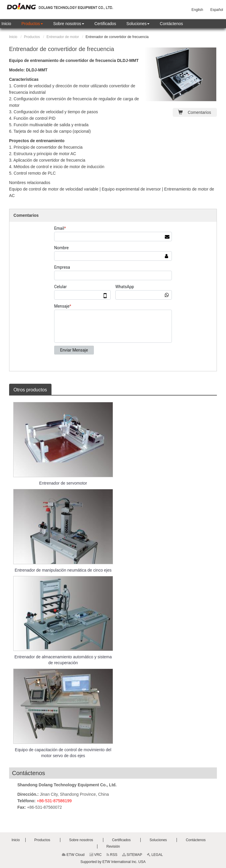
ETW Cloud (73, 855)
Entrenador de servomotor (63, 483)
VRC (96, 855)
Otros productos (30, 390)
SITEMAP (132, 855)
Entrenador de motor (63, 37)
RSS (112, 855)
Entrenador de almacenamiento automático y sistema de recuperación (63, 660)
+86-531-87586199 (54, 801)
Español (217, 10)
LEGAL (155, 855)
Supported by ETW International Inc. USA (113, 862)
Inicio (13, 37)
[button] (32, 24)
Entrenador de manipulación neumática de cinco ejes (63, 570)
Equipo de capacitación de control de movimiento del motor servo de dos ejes (63, 753)
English (197, 10)
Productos (32, 37)
